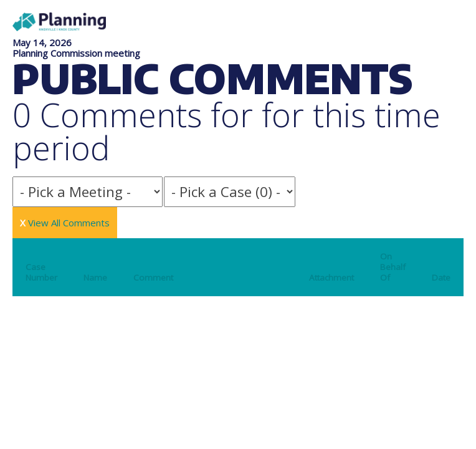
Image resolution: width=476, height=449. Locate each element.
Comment (153, 278)
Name (95, 278)
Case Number (41, 272)
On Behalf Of (393, 267)
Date (441, 278)
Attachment (331, 278)
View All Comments (65, 223)
